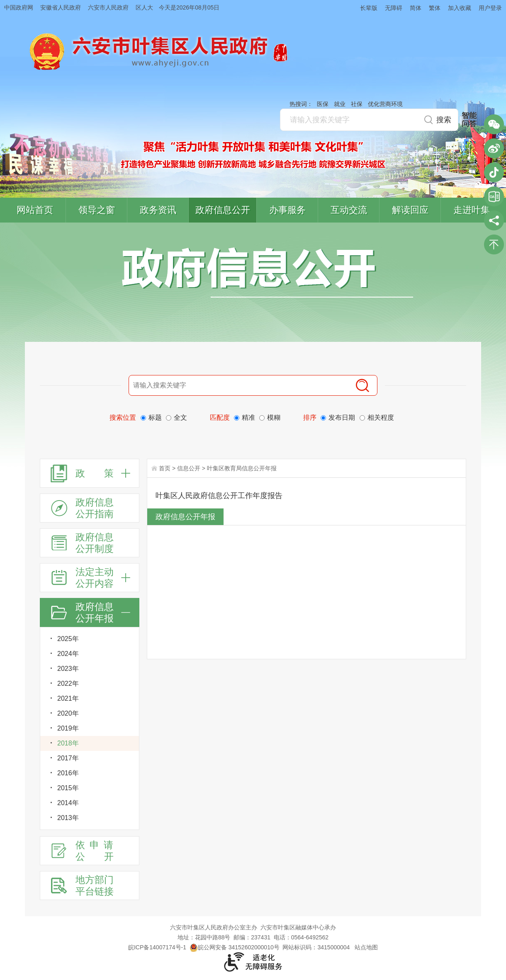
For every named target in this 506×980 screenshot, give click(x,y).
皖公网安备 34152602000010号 (235, 947)
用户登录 (490, 8)
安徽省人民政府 (61, 7)
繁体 (435, 8)
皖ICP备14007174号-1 (157, 947)
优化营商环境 (385, 104)
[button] (365, 8)
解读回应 (410, 210)
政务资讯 (158, 210)
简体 (416, 8)
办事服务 (287, 210)
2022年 (68, 684)
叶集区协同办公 (494, 196)
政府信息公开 (223, 210)
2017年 (68, 758)
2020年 (68, 713)
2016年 (68, 773)
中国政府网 (19, 7)
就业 (340, 104)
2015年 (68, 788)
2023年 (68, 669)
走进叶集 (472, 210)
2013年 (68, 818)
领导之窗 (97, 210)
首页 (165, 468)
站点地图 (366, 947)
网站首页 (35, 210)
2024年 (68, 654)
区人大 (144, 7)
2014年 (68, 803)
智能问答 (469, 120)
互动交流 (349, 210)
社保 (357, 104)
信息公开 (189, 468)
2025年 (68, 639)
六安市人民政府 (108, 7)
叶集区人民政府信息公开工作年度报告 (219, 496)
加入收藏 (460, 8)
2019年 (68, 728)
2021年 (68, 698)
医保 (323, 104)
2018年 (68, 743)
